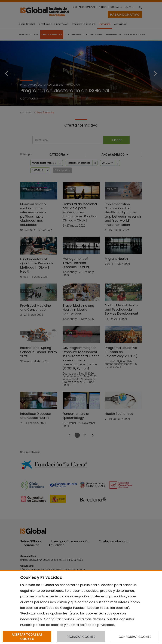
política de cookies (48, 625)
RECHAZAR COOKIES (81, 637)
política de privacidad (97, 625)
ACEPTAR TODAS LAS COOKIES (27, 637)
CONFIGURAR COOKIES (135, 637)
